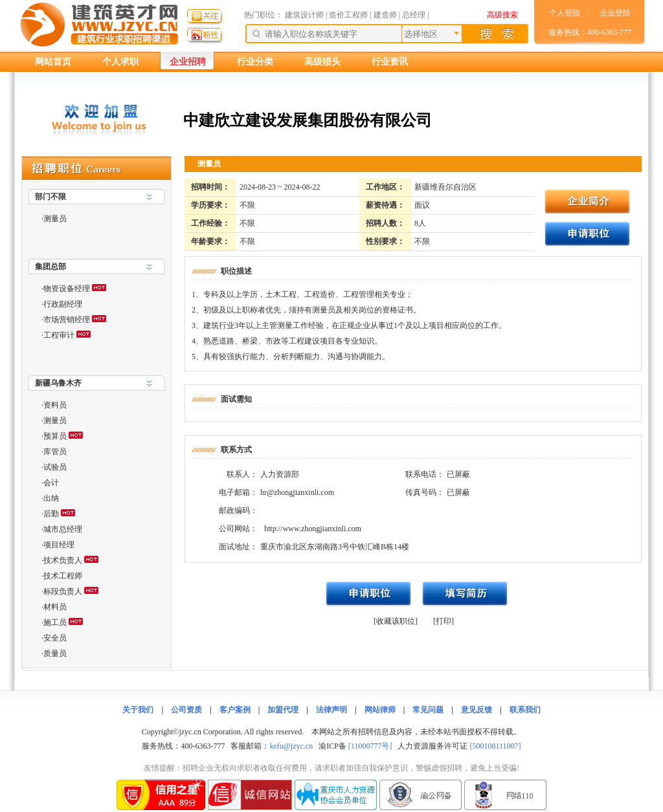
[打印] (444, 621)
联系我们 (525, 710)
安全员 (55, 638)
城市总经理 (63, 529)
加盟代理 (283, 710)
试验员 (55, 467)
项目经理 (59, 545)
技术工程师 (63, 576)
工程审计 (59, 335)
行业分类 (255, 62)
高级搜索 (502, 15)
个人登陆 (565, 13)
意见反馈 (477, 710)
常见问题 (428, 710)
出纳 (51, 498)
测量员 (55, 219)
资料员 (55, 405)
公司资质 (186, 710)
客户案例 (235, 710)
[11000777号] (370, 746)
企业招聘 (188, 62)
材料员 (55, 607)
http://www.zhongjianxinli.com (313, 529)
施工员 (55, 622)
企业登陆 (615, 13)
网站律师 (380, 710)
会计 (51, 483)
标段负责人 (63, 591)
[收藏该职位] (396, 621)
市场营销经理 (67, 320)
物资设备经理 (67, 289)
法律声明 (331, 710)
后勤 (51, 514)
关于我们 (138, 710)
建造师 (385, 15)
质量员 (55, 653)
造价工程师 (348, 15)
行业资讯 (390, 62)
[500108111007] (495, 746)
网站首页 (53, 62)
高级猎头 (322, 62)
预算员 (55, 436)
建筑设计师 (305, 15)
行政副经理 (63, 304)
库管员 (55, 452)
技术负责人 (63, 560)
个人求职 (120, 62)
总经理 (414, 15)
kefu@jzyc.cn (291, 746)
